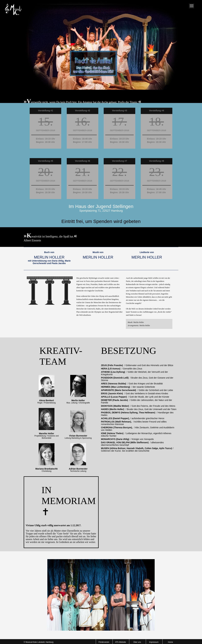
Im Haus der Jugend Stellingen (101, 206)
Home (170, 642)
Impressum (154, 642)
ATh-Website (121, 642)
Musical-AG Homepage (13, 9)
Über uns (137, 642)
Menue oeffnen (192, 6)
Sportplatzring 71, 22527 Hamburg (101, 211)
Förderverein (104, 642)
